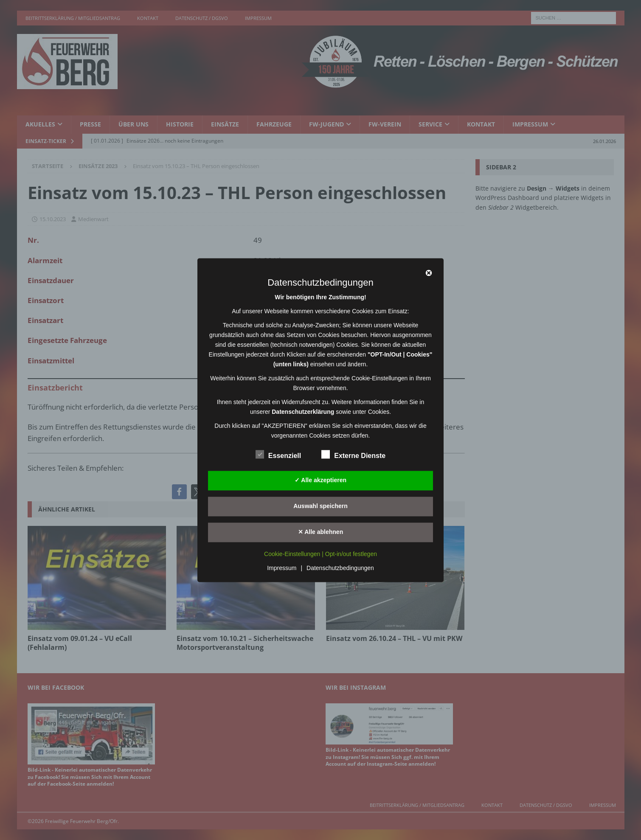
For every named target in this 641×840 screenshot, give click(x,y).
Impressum (282, 568)
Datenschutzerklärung (303, 412)
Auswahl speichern (320, 506)
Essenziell (278, 455)
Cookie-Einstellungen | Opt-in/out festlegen (320, 554)
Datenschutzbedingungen (340, 568)
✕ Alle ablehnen (320, 532)
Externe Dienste (353, 455)
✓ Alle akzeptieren (320, 480)
